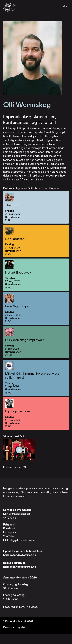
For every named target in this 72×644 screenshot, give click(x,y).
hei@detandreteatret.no (20, 554)
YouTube (9, 536)
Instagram (10, 532)
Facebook (9, 528)
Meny (66, 6)
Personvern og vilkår (15, 627)
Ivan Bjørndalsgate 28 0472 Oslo (18, 513)
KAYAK (24, 606)
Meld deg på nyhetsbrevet (19, 540)
